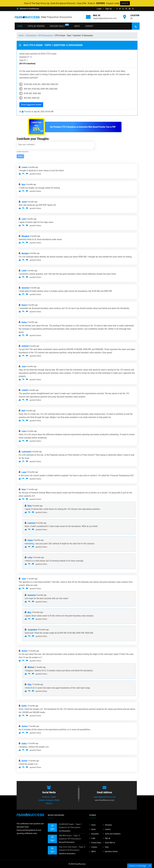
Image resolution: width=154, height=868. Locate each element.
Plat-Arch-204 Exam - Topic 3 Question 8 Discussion (72, 848)
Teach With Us (109, 843)
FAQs (106, 847)
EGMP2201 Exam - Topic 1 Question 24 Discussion (70, 826)
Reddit (57, 800)
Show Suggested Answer (31, 105)
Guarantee (94, 834)
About (77, 26)
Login (99, 9)
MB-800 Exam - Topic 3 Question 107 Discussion (70, 837)
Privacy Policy (95, 843)
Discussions (31, 35)
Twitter (53, 797)
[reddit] (130, 9)
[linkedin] (123, 9)
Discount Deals (59, 25)
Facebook (46, 797)
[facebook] (117, 9)
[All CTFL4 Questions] (27, 64)
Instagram (50, 800)
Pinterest (49, 803)
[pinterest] (133, 9)
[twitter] (120, 9)
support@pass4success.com (105, 18)
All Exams (107, 825)
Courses (93, 847)
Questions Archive (110, 851)
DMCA (93, 851)
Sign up (109, 9)
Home (20, 26)
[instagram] (126, 9)
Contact (89, 26)
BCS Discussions (46, 35)
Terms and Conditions (112, 834)
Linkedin (42, 800)
